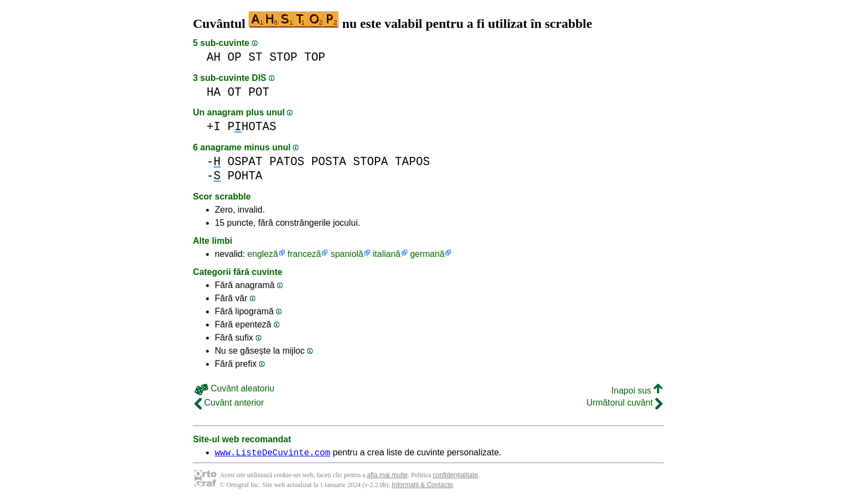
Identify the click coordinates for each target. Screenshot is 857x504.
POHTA (245, 176)
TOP (315, 57)
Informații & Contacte (422, 487)
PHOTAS (252, 127)
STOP (283, 57)
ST (256, 57)
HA (214, 92)
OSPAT (245, 162)
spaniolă (347, 254)
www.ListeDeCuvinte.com (272, 454)
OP (234, 57)
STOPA (371, 162)
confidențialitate (456, 477)
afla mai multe (387, 477)
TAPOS (413, 162)
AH (214, 57)
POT (259, 92)
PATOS (287, 162)
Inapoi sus (637, 391)
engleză (263, 254)
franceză (304, 254)
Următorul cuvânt (624, 403)
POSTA (328, 162)
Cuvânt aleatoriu (234, 388)
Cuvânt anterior (229, 403)
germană (427, 254)
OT (234, 92)
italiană (387, 254)
